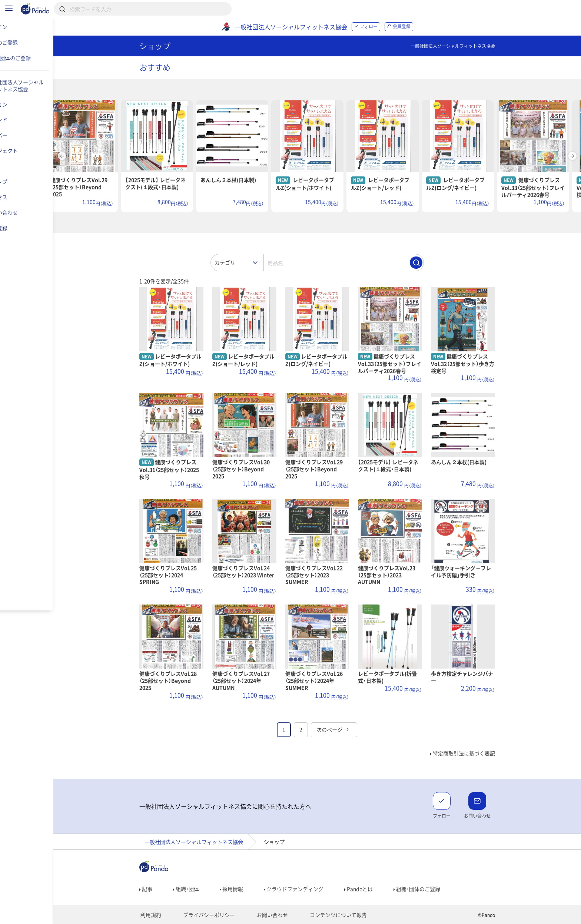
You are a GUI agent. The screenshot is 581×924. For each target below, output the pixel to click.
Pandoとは (373, 889)
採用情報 (245, 889)
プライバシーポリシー (216, 915)
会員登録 (413, 26)
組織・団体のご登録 (431, 889)
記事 (160, 889)
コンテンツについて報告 (333, 915)
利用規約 (163, 915)
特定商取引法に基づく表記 (477, 753)
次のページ (348, 729)
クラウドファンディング (308, 889)
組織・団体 (200, 889)
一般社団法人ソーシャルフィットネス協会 (208, 842)
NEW (308, 180)
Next (572, 156)
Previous (90, 156)
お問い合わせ (273, 915)
